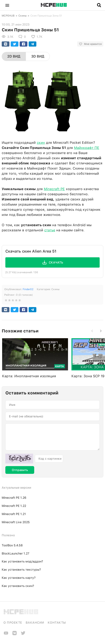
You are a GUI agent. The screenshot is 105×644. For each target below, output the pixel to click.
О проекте (13, 623)
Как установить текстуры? (21, 570)
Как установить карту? (19, 578)
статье (50, 230)
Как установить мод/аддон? (22, 561)
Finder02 (28, 289)
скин (41, 143)
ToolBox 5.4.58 (12, 545)
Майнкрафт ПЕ (87, 148)
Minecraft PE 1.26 (14, 498)
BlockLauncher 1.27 (16, 553)
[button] (7, 5)
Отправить (20, 470)
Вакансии (35, 623)
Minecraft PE (54, 189)
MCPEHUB (8, 16)
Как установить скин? (18, 586)
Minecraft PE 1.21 (14, 514)
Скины (22, 16)
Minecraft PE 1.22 (14, 506)
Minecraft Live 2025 (16, 522)
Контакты (57, 623)
